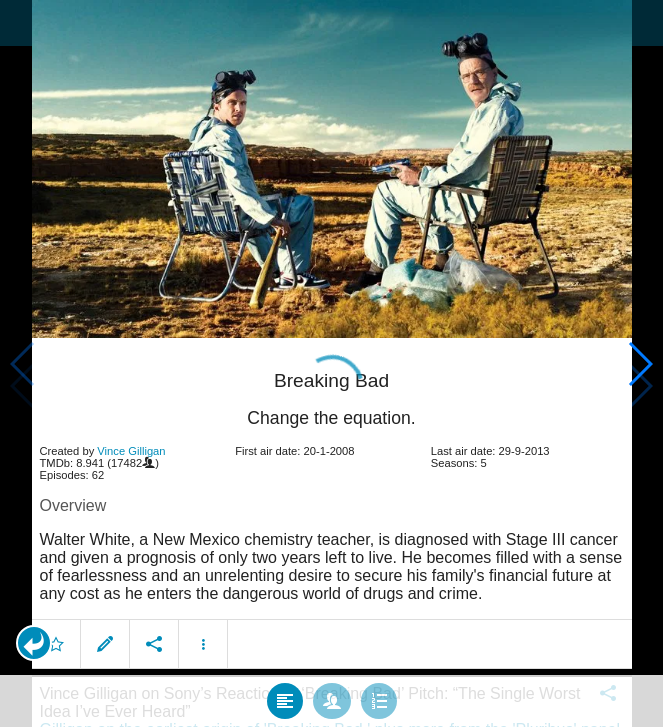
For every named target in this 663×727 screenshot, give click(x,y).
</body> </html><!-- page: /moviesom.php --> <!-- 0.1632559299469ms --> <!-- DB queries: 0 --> (331, 363)
